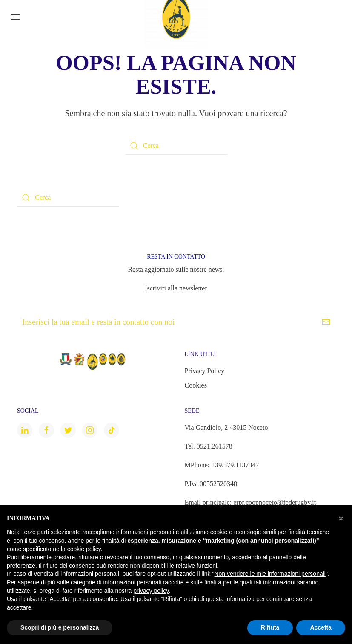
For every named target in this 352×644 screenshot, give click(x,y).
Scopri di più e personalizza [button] (60, 627)
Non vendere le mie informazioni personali (270, 574)
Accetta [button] (321, 627)
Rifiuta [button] (270, 627)
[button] (341, 518)
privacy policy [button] (151, 591)
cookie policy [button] (84, 549)
